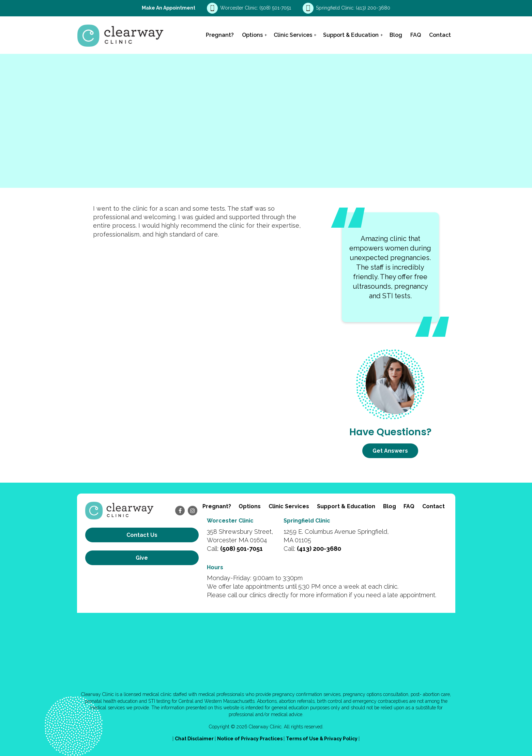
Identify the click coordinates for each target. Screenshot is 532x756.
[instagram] (193, 511)
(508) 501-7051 (276, 8)
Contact (440, 35)
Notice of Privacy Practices (250, 739)
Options (252, 35)
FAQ (416, 35)
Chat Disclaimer (195, 739)
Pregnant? (220, 35)
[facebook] (180, 511)
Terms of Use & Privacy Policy (322, 739)
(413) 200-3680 (373, 8)
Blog (396, 35)
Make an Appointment (169, 8)
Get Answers (390, 451)
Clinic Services (293, 35)
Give (142, 558)
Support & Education (351, 35)
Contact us (142, 535)
